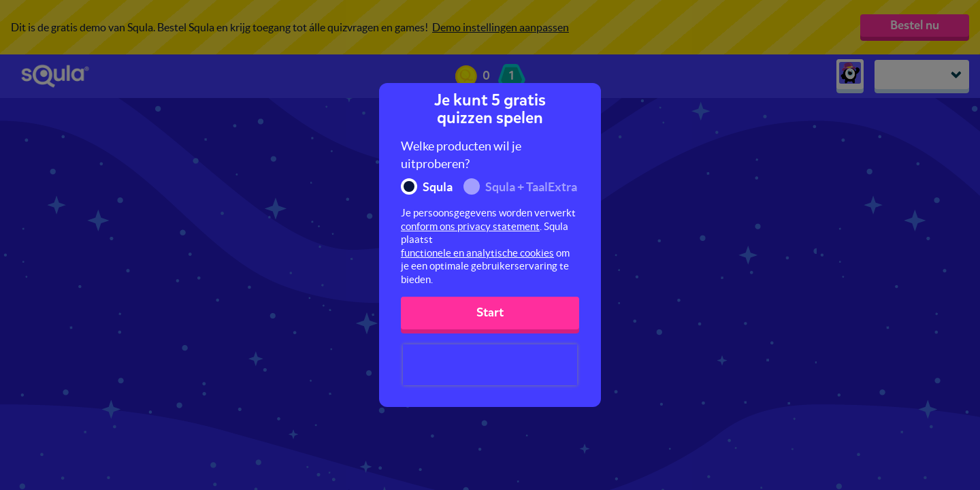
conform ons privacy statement (470, 226)
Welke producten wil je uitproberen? (461, 155)
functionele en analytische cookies (477, 253)
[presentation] (490, 365)
